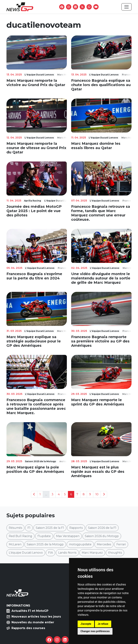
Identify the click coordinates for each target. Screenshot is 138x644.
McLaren (15, 544)
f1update (44, 536)
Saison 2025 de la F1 (50, 528)
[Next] (104, 494)
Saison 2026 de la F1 (102, 528)
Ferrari (121, 544)
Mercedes (104, 544)
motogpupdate (80, 544)
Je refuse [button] (103, 624)
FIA (50, 553)
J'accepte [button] (86, 624)
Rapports (76, 528)
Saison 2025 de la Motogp (45, 544)
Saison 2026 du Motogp (102, 536)
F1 (29, 528)
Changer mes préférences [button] (95, 631)
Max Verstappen (68, 536)
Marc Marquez (92, 553)
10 (97, 494)
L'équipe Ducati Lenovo (26, 553)
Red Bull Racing (20, 536)
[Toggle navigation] (126, 7)
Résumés (15, 528)
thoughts (115, 553)
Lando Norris (67, 553)
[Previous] (34, 494)
